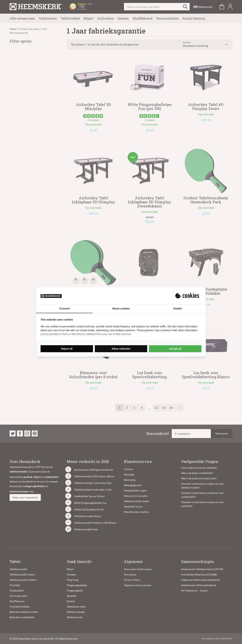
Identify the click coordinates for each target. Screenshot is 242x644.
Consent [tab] (64, 309)
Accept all (175, 349)
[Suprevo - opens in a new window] (188, 296)
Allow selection (121, 349)
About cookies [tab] (121, 309)
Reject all (67, 349)
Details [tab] (178, 309)
